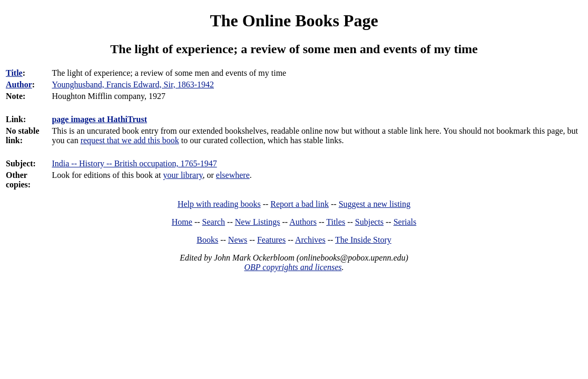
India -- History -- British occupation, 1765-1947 (134, 163)
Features (271, 240)
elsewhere (233, 175)
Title (14, 73)
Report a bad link (300, 204)
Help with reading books (219, 204)
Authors (303, 222)
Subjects (369, 222)
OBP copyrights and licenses (293, 267)
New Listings (258, 222)
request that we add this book (130, 140)
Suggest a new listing (375, 204)
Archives (310, 240)
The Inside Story (363, 240)
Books (207, 240)
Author (19, 84)
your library (183, 175)
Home (182, 222)
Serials (405, 222)
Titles (336, 222)
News (238, 240)
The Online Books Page (294, 21)
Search (214, 222)
